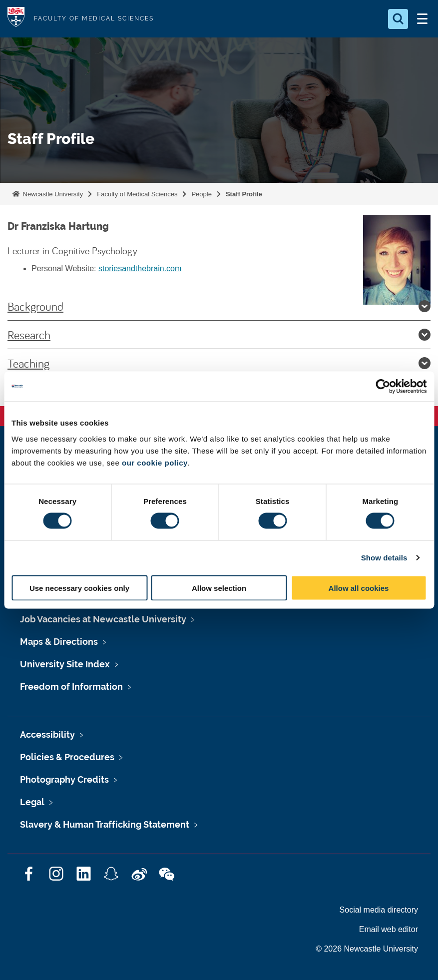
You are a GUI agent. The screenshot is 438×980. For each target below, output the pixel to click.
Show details (384, 558)
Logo (16, 19)
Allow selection (219, 588)
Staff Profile (244, 194)
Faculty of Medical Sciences (137, 194)
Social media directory (379, 910)
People (201, 194)
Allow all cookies (359, 588)
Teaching (219, 363)
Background (219, 306)
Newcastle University (52, 194)
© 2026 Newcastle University (367, 949)
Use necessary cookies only (79, 588)
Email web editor (389, 929)
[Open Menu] (422, 19)
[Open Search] (398, 19)
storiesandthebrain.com (140, 268)
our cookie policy (155, 462)
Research (219, 335)
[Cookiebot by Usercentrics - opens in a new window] (383, 387)
